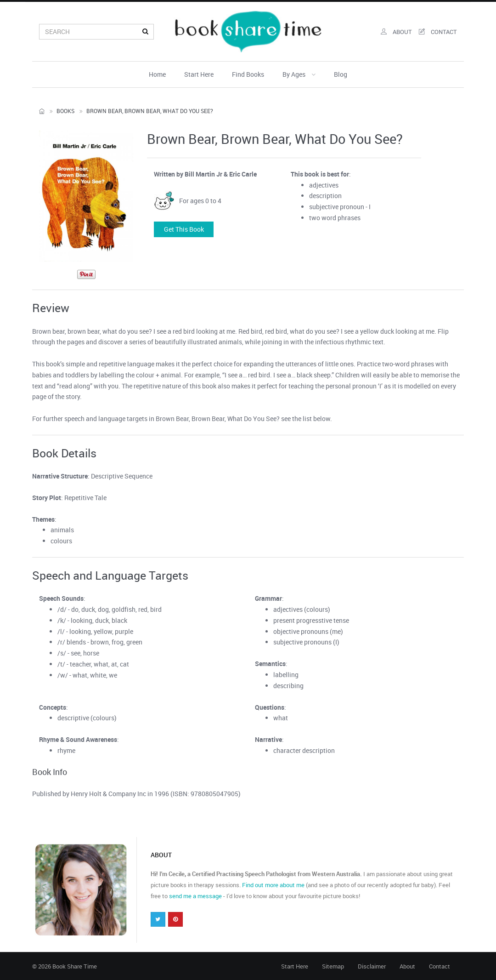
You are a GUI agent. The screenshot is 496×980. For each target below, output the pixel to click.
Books (65, 111)
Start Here (199, 74)
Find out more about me (273, 885)
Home (157, 74)
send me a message (195, 896)
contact (438, 32)
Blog (341, 74)
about (396, 32)
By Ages (299, 74)
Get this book (184, 229)
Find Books (248, 74)
